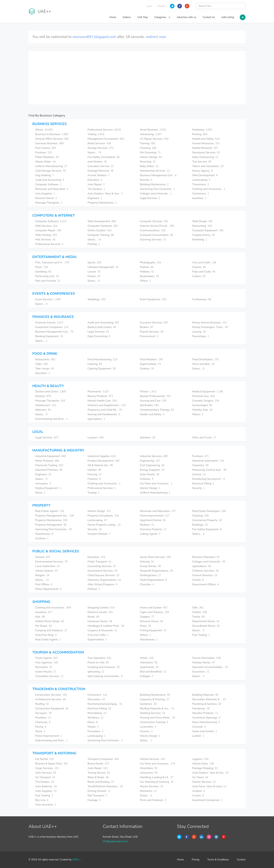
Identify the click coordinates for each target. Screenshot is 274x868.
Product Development (104, 461)
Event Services (48, 299)
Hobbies (147, 272)
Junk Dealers (97, 162)
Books (93, 617)
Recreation (44, 667)
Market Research (205, 148)
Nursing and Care (153, 401)
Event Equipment (153, 299)
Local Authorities (47, 566)
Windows (96, 718)
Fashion (147, 267)
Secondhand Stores (206, 626)
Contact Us (209, 17)
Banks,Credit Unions (102, 327)
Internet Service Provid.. (157, 226)
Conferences (202, 299)
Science (199, 474)
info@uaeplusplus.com (115, 841)
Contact (241, 860)
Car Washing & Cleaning (157, 782)
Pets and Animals (48, 281)
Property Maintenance (102, 203)
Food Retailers (151, 359)
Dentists (43, 396)
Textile (198, 617)
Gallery (127, 17)
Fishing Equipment (153, 630)
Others (44, 130)
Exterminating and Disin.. (52, 419)
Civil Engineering (152, 465)
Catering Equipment (102, 369)
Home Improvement (155, 516)
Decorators (96, 699)
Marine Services (151, 786)
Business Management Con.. (158, 175)
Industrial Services (154, 456)
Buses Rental (98, 764)
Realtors (147, 525)
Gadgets (147, 617)
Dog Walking (45, 175)
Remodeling (97, 713)
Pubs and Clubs (204, 272)
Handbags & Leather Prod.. (106, 626)
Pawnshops (201, 336)
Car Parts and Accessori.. (156, 483)
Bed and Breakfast (153, 672)
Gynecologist (202, 405)
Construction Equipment (52, 708)
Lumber (198, 736)
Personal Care (203, 396)
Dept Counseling (99, 336)
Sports (94, 263)
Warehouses (44, 534)
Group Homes (150, 566)
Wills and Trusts (204, 438)
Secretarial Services (206, 152)
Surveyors (43, 713)
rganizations (96, 419)
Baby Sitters (149, 166)
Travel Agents (46, 658)
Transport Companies (103, 759)
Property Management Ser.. (54, 516)
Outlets (200, 612)
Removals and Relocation (52, 189)
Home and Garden (154, 608)
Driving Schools (99, 791)
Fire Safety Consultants (104, 157)
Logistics (200, 759)
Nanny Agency (202, 171)
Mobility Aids (202, 410)
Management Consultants (106, 139)
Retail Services (99, 143)
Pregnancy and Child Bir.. (105, 410)
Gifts (198, 608)
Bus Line (42, 800)
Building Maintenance (154, 184)
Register (162, 6)
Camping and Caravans (104, 667)
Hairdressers (46, 405)
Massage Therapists (49, 203)
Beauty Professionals (155, 396)
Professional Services (104, 130)
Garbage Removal (100, 171)
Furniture (43, 152)
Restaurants (45, 359)
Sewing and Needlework (104, 414)
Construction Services (51, 695)
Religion (42, 575)
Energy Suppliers (152, 470)
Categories (162, 17)
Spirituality (149, 405)
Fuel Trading (201, 635)
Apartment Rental (153, 520)
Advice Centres (46, 571)
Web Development (205, 175)
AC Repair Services (154, 139)
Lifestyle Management (103, 267)
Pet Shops (43, 626)
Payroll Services (152, 332)
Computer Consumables (156, 235)
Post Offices (44, 584)
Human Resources (206, 143)
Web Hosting (46, 235)
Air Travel (200, 777)
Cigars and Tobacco (154, 612)
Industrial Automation (208, 461)
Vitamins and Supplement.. (107, 405)
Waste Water (45, 162)
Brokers (147, 327)
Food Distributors (205, 359)
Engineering (150, 461)
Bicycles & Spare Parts (52, 764)
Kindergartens (150, 575)
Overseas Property (153, 529)
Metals (93, 727)
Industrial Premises (49, 470)
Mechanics (148, 791)
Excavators (95, 731)
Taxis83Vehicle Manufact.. (105, 786)
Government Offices (205, 584)
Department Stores (206, 621)
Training (148, 143)
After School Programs (102, 584)
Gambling (43, 272)
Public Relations (47, 157)
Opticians (43, 410)
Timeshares (201, 184)
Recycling (148, 162)
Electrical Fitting (203, 483)
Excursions (201, 672)
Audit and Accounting (50, 180)
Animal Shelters (99, 175)
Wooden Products (205, 713)
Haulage (94, 800)
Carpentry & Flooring (155, 699)
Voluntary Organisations (104, 580)
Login (149, 6)
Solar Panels (150, 474)
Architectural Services (50, 699)
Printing (200, 134)
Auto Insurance (46, 805)
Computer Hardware (103, 226)
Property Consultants (103, 516)
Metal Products (47, 461)
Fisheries (147, 479)
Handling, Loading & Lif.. (157, 777)
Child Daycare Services (103, 575)
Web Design (202, 221)
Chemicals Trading (49, 465)
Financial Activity (49, 323)
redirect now (156, 37)
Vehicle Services (152, 759)
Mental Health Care (102, 401)
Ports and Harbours (153, 800)
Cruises (198, 796)
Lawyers (96, 438)
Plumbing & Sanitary (207, 704)
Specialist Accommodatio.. (210, 667)
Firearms (94, 479)
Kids (40, 617)
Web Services (46, 226)
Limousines (149, 773)
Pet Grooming (150, 152)
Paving (41, 727)
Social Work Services (155, 557)
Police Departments (48, 589)
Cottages (147, 676)
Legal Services (150, 198)
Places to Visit (98, 662)
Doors (93, 722)
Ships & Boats (98, 777)
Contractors (201, 194)
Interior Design (151, 157)
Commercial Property (207, 520)
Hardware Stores (100, 621)
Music (42, 267)
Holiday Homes (204, 662)
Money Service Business (209, 323)
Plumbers (43, 718)
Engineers (95, 198)
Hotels (147, 658)
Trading (96, 134)
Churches (147, 584)
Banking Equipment (49, 336)
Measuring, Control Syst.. (209, 470)
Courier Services (204, 782)
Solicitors (148, 438)
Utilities (94, 470)
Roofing (42, 704)
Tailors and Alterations (208, 166)
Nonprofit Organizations (156, 571)
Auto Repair (96, 184)
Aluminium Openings (206, 718)
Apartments (149, 667)
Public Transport (100, 562)
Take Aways (45, 369)
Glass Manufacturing (206, 722)
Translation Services (49, 676)
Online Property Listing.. (104, 525)
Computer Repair (48, 230)
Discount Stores (46, 198)
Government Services (102, 571)
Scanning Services (153, 240)
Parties (94, 276)
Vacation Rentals (99, 534)
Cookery (147, 369)
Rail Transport (97, 796)
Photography (151, 263)
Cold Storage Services (51, 171)
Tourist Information (206, 658)
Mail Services (45, 240)
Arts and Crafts (204, 263)
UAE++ (76, 860)
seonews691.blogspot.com (94, 37)
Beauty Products (100, 396)
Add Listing (228, 17)
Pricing (196, 860)
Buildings (200, 525)
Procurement (149, 336)
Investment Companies (52, 327)
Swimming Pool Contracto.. (157, 189)
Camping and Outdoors (51, 630)
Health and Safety (206, 139)
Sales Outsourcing (205, 157)
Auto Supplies (45, 194)
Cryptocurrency (204, 235)
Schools (43, 557)
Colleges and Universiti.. (156, 194)
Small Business (153, 130)
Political (94, 589)
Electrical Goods (100, 612)
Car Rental (44, 759)
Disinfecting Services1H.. (208, 479)
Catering (95, 364)
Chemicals (43, 722)
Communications (153, 230)
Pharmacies (98, 392)
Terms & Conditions (218, 860)
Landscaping (201, 180)
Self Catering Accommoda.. (105, 676)
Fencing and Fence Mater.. (157, 718)
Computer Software (48, 184)
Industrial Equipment (51, 456)
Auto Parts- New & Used (209, 786)
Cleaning (148, 148)
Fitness (148, 392)
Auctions (42, 538)
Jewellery (199, 198)
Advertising (151, 134)
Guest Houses (46, 672)
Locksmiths (148, 727)
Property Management (51, 525)
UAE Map (142, 17)
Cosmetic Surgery (206, 401)
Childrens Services (205, 571)
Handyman (201, 708)
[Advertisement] (137, 78)
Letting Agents (150, 534)
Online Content (100, 230)
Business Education (206, 557)
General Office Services (52, 139)
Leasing (199, 332)
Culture (199, 276)
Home (113, 17)
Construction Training (154, 722)
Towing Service (99, 773)
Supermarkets (150, 364)
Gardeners (148, 704)
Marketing (202, 130)
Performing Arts (47, 276)
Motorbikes (149, 768)
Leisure (94, 272)
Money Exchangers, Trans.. (210, 327)
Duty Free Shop (46, 635)
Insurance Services (154, 323)
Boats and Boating (101, 782)
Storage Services (100, 148)
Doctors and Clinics (51, 392)
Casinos (199, 267)
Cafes (41, 364)
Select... (94, 152)
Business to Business (52, 134)
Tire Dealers (96, 189)
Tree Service (202, 162)
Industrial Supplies (102, 456)
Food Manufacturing (102, 359)
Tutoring (147, 562)
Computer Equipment (208, 230)
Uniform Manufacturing (51, 166)
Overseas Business (49, 143)
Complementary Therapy (157, 410)
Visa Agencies (47, 662)
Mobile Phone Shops (50, 621)
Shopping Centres (101, 608)
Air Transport (45, 777)
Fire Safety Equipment (207, 529)
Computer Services (154, 221)
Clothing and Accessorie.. (209, 189)
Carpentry (200, 465)
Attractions (149, 662)
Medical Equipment (208, 392)
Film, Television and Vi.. (52, 263)
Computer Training (101, 235)
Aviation (199, 791)
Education (95, 180)
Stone (40, 493)
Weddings (97, 299)
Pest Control (45, 148)
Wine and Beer (203, 364)
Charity (198, 580)
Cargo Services (47, 768)
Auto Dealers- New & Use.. (105, 194)
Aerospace (43, 483)
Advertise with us (187, 17)
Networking (202, 226)
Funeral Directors (205, 575)
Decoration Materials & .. (209, 699)
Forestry (146, 731)
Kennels (146, 180)
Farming (95, 474)
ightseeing (96, 672)
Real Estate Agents (50, 511)
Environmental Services (51, 562)
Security (198, 488)
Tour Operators (99, 658)
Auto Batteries (46, 786)
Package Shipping (205, 768)
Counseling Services (102, 566)
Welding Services (153, 713)
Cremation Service (101, 166)
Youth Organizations (153, 580)
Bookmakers (149, 276)
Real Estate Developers (209, 511)
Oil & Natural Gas (100, 465)
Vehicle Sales (203, 764)
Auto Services (46, 773)
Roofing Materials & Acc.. (157, 708)
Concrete (199, 727)
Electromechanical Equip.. (105, 704)
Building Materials (205, 695)
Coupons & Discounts (102, 630)
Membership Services (155, 171)
